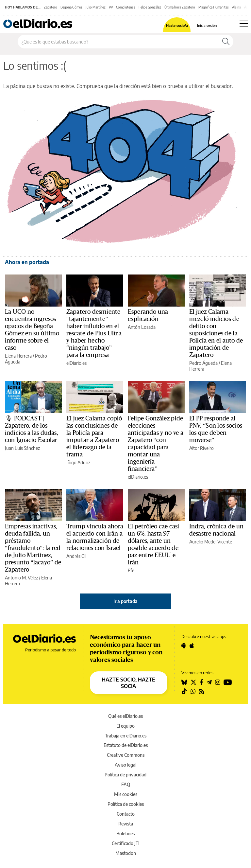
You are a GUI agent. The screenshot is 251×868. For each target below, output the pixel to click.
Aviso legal (125, 765)
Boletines (125, 833)
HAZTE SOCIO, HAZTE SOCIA (128, 683)
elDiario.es (76, 363)
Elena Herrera (18, 356)
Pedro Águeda (203, 363)
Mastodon (126, 853)
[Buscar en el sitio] (118, 42)
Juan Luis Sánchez (22, 448)
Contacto (126, 814)
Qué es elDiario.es (125, 716)
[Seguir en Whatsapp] (193, 691)
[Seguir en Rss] (202, 691)
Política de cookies (126, 804)
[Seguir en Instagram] (218, 682)
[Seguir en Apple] (192, 646)
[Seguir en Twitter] (193, 682)
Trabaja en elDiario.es (126, 736)
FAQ (126, 784)
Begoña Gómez (71, 7)
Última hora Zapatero (180, 7)
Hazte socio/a (177, 25)
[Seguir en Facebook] (201, 682)
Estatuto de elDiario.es (126, 745)
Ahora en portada (27, 262)
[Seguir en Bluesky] (184, 682)
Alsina (236, 7)
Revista (126, 824)
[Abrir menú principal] (244, 24)
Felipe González (150, 7)
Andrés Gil (76, 556)
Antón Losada (142, 327)
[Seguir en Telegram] (209, 682)
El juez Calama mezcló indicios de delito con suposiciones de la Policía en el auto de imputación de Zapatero (216, 333)
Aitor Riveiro (201, 448)
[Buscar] (226, 42)
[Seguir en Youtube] (228, 682)
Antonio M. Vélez (21, 578)
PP (111, 7)
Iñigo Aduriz (78, 462)
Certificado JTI (126, 843)
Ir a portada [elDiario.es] (125, 601)
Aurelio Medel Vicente (211, 542)
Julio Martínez (96, 7)
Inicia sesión (207, 25)
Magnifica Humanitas (214, 7)
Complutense (126, 7)
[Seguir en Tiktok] (184, 691)
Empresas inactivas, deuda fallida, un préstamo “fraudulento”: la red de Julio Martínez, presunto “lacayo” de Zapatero (33, 548)
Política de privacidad (125, 775)
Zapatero (50, 7)
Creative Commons (126, 755)
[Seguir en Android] (184, 646)
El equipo (125, 726)
